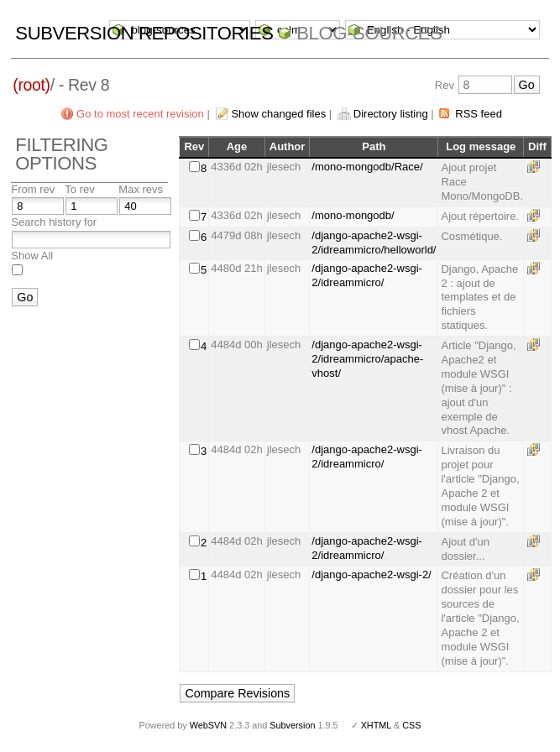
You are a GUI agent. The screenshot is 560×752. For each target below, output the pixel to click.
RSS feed (479, 114)
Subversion (292, 725)
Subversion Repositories (144, 33)
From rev (33, 189)
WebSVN (208, 725)
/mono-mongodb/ (353, 215)
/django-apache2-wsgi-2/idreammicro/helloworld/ (374, 243)
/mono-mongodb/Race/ (367, 167)
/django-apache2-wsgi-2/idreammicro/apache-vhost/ (367, 359)
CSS (411, 725)
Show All (32, 256)
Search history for (54, 222)
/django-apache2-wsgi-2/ (371, 574)
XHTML (376, 725)
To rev (79, 189)
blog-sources (369, 33)
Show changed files (278, 114)
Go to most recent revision (140, 114)
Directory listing (391, 114)
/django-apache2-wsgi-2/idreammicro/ (367, 275)
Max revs (141, 189)
